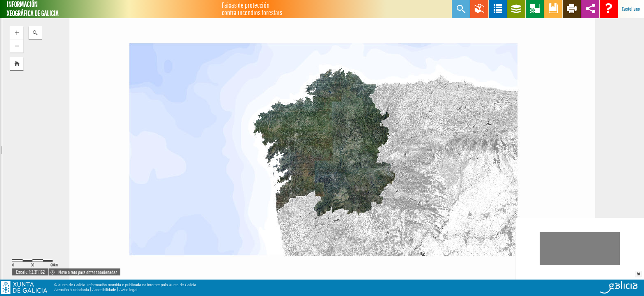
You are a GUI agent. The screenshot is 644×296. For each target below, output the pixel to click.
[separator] (1, 149)
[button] (17, 64)
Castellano (631, 9)
